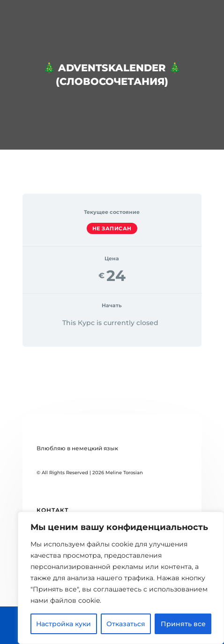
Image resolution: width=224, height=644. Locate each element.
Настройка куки (63, 624)
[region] (121, 578)
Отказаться (126, 624)
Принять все (183, 624)
